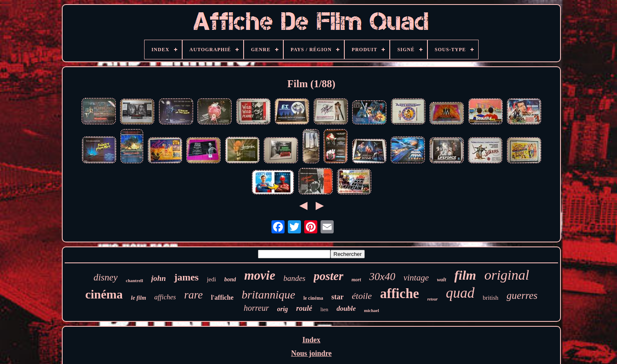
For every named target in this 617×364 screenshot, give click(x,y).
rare (194, 295)
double (346, 309)
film (465, 275)
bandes (294, 278)
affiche (399, 294)
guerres (522, 295)
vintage (416, 278)
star (337, 297)
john (158, 278)
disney (105, 277)
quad (460, 293)
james (186, 277)
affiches (165, 297)
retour (432, 299)
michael (372, 310)
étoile (362, 296)
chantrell (134, 280)
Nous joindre (311, 353)
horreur (256, 308)
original (507, 275)
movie (260, 275)
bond (230, 279)
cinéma (104, 294)
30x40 (382, 277)
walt (441, 279)
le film (139, 298)
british (490, 298)
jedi (211, 279)
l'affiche (222, 297)
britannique (268, 295)
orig (283, 309)
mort (356, 280)
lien (324, 309)
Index (311, 340)
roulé (304, 308)
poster (329, 276)
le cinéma (313, 298)
